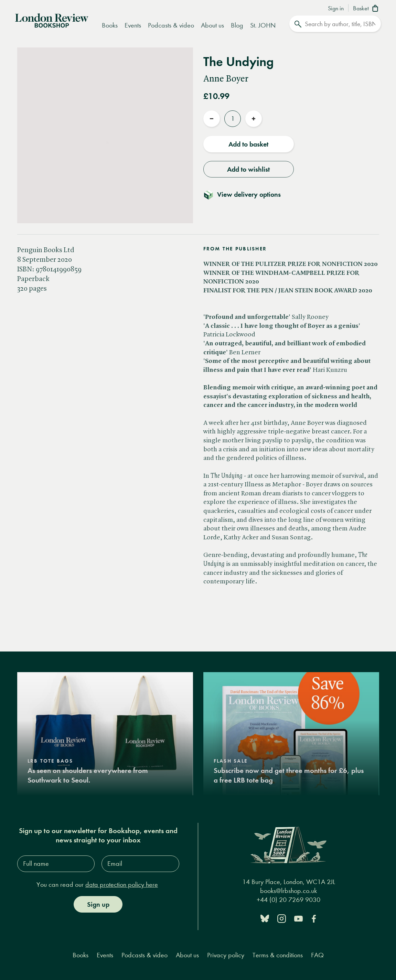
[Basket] (367, 9)
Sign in (336, 9)
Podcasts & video (171, 25)
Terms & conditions (278, 955)
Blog (237, 25)
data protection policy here (122, 885)
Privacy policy (226, 955)
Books (110, 25)
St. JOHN (263, 25)
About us (212, 25)
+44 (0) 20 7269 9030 (288, 900)
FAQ (317, 955)
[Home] (52, 20)
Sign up (98, 904)
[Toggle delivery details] (246, 194)
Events (133, 25)
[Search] (335, 24)
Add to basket (248, 144)
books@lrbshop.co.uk (288, 891)
